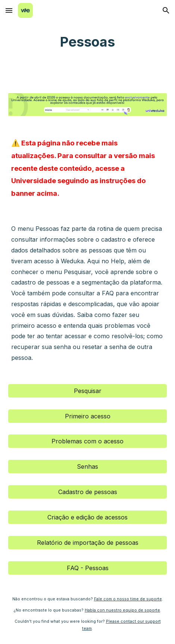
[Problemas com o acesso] (87, 441)
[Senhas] (87, 466)
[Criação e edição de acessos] (87, 517)
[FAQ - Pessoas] (87, 568)
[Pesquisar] (87, 391)
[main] (87, 42)
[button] (9, 10)
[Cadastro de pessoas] (87, 492)
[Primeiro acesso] (87, 416)
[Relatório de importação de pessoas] (87, 543)
